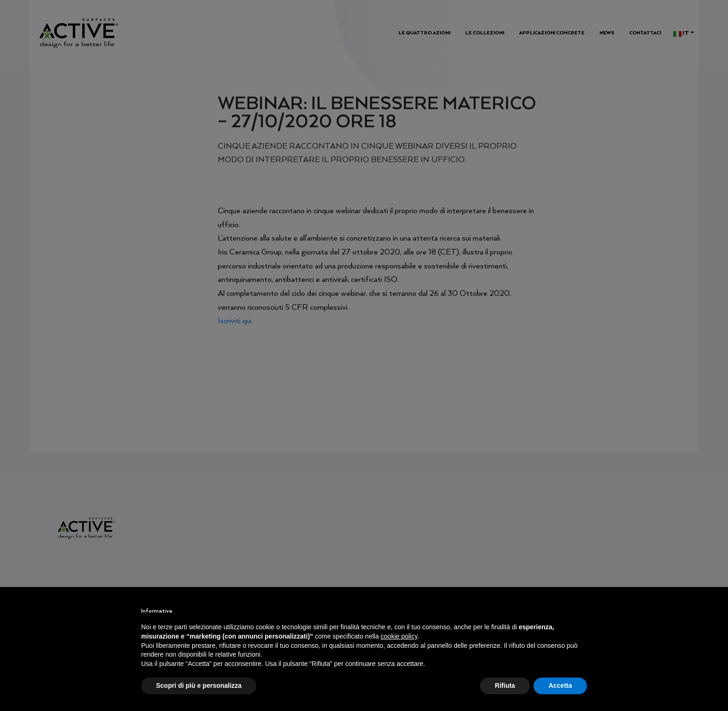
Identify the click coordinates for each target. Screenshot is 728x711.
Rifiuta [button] (505, 685)
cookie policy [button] (399, 636)
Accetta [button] (560, 685)
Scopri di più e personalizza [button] (199, 685)
